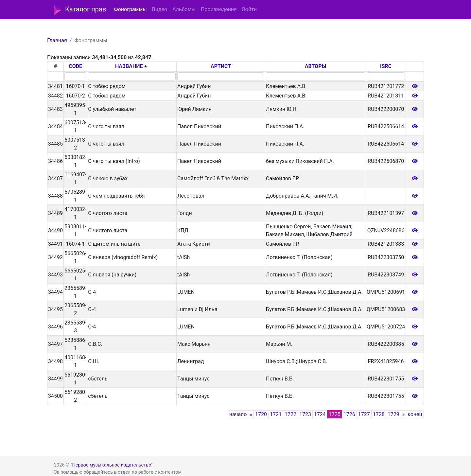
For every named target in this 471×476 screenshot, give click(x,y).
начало (238, 414)
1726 (349, 414)
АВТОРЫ (316, 66)
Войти (249, 9)
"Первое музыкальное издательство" (112, 465)
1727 (364, 414)
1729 (393, 414)
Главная (57, 40)
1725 (335, 414)
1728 (379, 414)
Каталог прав (80, 10)
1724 (320, 414)
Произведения (219, 9)
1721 (276, 414)
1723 (305, 414)
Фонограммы (130, 9)
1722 (290, 414)
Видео (160, 9)
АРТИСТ (221, 66)
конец (415, 414)
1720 (261, 414)
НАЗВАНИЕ (129, 66)
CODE (75, 66)
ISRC (386, 66)
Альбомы (184, 9)
